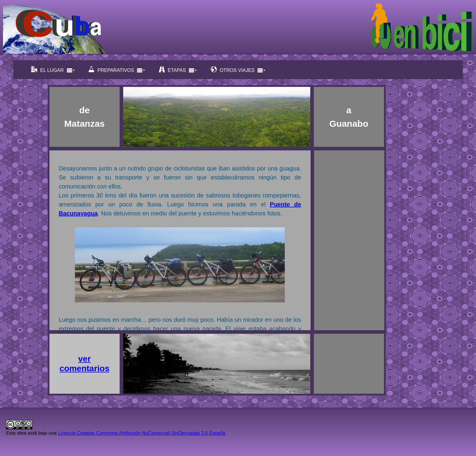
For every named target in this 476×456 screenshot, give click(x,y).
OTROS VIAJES (238, 70)
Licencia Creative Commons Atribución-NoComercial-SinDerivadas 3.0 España (141, 433)
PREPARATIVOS (117, 70)
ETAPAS (178, 70)
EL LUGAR (53, 70)
